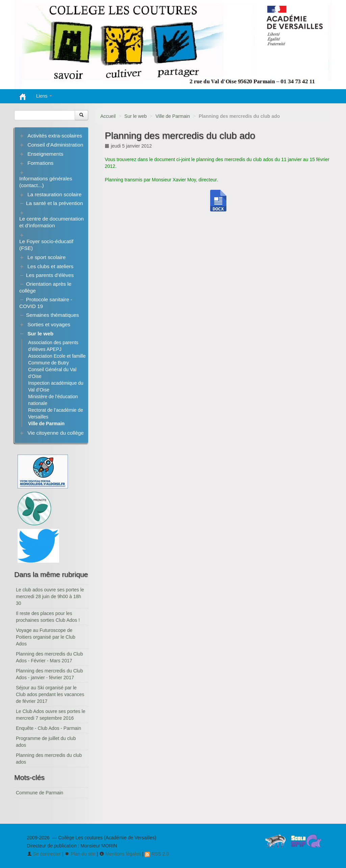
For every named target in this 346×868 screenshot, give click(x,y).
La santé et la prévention (55, 203)
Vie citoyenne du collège (56, 433)
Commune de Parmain (40, 793)
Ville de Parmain (173, 116)
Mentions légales (120, 854)
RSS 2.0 (157, 854)
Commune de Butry (48, 363)
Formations (40, 163)
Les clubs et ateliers (50, 266)
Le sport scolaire (46, 257)
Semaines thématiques (53, 315)
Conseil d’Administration (55, 145)
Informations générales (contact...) (46, 182)
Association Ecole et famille (57, 356)
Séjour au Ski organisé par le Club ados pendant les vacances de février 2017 (50, 694)
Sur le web (135, 116)
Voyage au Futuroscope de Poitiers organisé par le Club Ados (46, 637)
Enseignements (45, 154)
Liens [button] (44, 96)
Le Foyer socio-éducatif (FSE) (46, 245)
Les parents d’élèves (50, 275)
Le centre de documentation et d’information (52, 222)
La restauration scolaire (54, 194)
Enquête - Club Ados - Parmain (48, 728)
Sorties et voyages (49, 324)
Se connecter (44, 854)
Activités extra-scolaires (55, 136)
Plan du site (80, 854)
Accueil (108, 116)
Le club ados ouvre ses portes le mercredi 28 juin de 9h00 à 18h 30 (50, 596)
